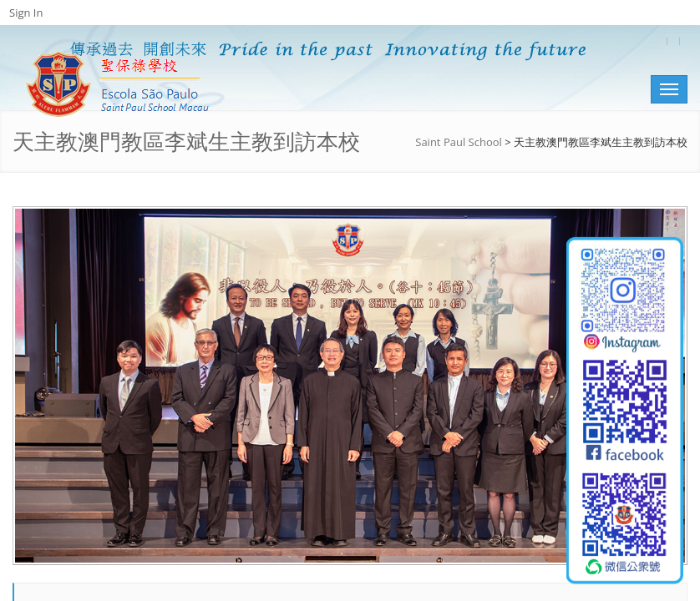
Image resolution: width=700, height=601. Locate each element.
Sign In (26, 13)
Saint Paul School (459, 142)
